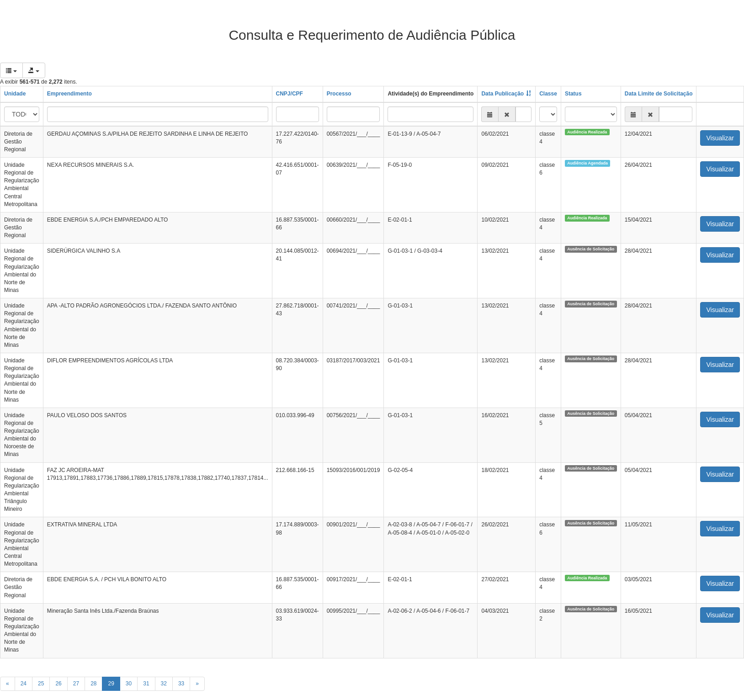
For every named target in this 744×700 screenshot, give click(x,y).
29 (111, 684)
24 (24, 684)
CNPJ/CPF (290, 94)
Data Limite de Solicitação (659, 94)
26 (58, 684)
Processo (339, 94)
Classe (548, 94)
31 (146, 684)
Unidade (15, 94)
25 (41, 684)
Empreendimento (69, 94)
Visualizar (720, 138)
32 (164, 684)
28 (93, 684)
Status (573, 94)
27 (76, 684)
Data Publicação (502, 94)
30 (129, 684)
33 (181, 684)
